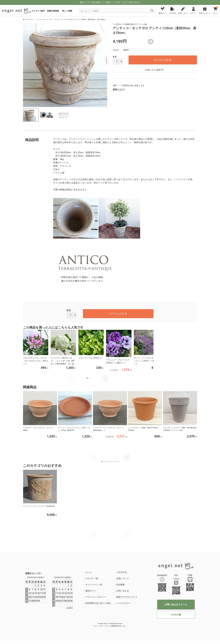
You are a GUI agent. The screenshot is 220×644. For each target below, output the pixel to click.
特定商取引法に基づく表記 (98, 603)
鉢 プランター (28, 20)
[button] (105, 379)
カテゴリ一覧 (92, 578)
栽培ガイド (91, 591)
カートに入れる (163, 60)
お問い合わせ (123, 591)
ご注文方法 (122, 572)
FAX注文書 (176, 615)
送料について (119, 89)
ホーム (89, 572)
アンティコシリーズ (44, 20)
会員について (123, 578)
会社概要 (121, 585)
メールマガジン (124, 603)
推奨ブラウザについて (127, 597)
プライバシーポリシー (96, 597)
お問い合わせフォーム (176, 604)
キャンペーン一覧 (94, 585)
